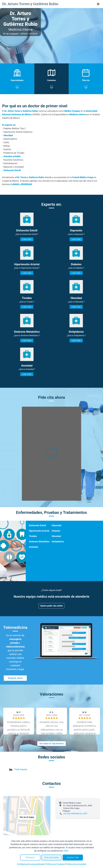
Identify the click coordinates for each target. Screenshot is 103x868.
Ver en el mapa (27, 817)
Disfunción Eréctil (37, 525)
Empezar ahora (15, 678)
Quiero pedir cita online (52, 606)
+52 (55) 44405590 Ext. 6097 (75, 814)
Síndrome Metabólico (39, 542)
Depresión (57, 525)
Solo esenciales (52, 857)
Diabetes (56, 531)
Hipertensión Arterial (39, 531)
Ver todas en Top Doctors (51, 744)
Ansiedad (33, 547)
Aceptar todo (73, 857)
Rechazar (30, 857)
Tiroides (33, 536)
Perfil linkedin (21, 769)
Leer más (27, 239)
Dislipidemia (58, 542)
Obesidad (56, 536)
